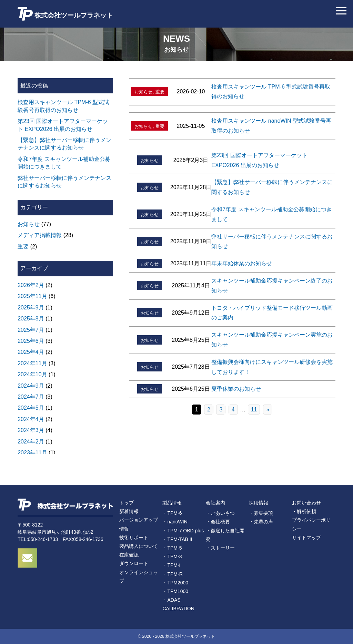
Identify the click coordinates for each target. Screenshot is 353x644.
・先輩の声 (261, 522)
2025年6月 (31, 341)
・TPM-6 (172, 513)
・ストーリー (220, 548)
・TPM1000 (175, 591)
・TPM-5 (172, 548)
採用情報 (259, 503)
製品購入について (139, 546)
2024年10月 (32, 374)
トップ (127, 503)
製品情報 (172, 503)
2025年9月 (31, 308)
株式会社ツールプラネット (65, 14)
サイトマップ (306, 538)
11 (254, 410)
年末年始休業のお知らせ (242, 263)
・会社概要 (218, 522)
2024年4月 (31, 419)
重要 (160, 92)
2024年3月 (31, 430)
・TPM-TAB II (177, 539)
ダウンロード (134, 563)
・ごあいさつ (220, 513)
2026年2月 (31, 285)
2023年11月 (32, 453)
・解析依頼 (304, 511)
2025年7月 (31, 330)
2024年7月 (31, 397)
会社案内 (215, 503)
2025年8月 (31, 319)
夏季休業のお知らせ (236, 389)
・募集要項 (261, 513)
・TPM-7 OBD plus (183, 531)
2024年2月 (31, 442)
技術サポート (134, 538)
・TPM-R (172, 574)
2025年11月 (32, 296)
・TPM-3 (172, 556)
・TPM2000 (175, 583)
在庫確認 (129, 555)
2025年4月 (31, 352)
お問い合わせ (306, 503)
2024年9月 (31, 386)
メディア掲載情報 (40, 235)
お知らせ (143, 92)
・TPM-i (171, 565)
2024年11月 (32, 363)
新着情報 (129, 511)
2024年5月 (31, 408)
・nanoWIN (175, 522)
